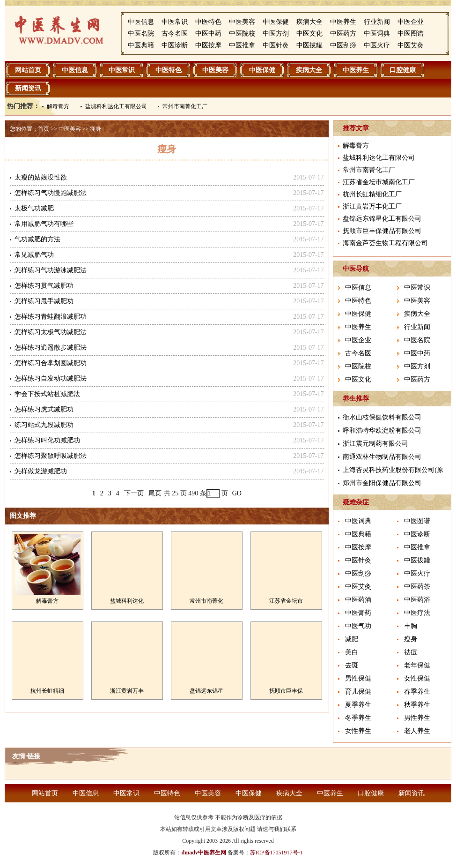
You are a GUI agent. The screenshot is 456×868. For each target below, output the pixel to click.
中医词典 (377, 34)
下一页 (134, 493)
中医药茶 (417, 587)
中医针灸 (276, 45)
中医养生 (343, 22)
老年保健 (417, 665)
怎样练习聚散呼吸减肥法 (51, 456)
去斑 (352, 665)
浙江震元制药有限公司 (375, 444)
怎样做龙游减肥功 (41, 471)
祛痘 (411, 652)
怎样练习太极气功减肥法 (51, 332)
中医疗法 (417, 613)
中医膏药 (358, 613)
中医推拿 (242, 45)
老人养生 (417, 731)
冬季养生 (358, 718)
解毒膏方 (58, 106)
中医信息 (141, 22)
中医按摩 (208, 45)
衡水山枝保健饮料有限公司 (382, 417)
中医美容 (242, 22)
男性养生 (417, 718)
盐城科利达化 (127, 601)
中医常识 (175, 22)
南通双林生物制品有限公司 (382, 457)
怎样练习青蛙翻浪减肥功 (51, 317)
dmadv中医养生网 (203, 853)
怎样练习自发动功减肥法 (51, 378)
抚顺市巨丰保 (286, 691)
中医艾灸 (411, 45)
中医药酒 (358, 600)
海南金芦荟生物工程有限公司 (385, 243)
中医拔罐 (309, 45)
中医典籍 (141, 45)
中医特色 (208, 22)
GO (237, 493)
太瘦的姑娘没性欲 (41, 177)
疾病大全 (309, 22)
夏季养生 (358, 705)
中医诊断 (175, 45)
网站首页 (28, 70)
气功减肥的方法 (37, 239)
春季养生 (417, 692)
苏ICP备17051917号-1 (276, 853)
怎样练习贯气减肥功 (44, 286)
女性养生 (358, 731)
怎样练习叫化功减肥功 (47, 440)
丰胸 (411, 626)
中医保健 (276, 22)
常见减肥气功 (34, 255)
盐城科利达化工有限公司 (116, 106)
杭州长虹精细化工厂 (372, 194)
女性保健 (417, 678)
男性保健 (358, 678)
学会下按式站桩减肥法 (47, 394)
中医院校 (242, 34)
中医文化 (309, 34)
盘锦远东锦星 (206, 691)
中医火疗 (377, 45)
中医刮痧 (343, 45)
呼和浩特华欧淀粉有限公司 (382, 430)
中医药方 (343, 34)
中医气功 (358, 626)
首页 (44, 129)
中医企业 (411, 22)
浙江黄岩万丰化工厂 (372, 206)
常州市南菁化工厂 (185, 106)
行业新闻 (377, 22)
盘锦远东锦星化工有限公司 (382, 219)
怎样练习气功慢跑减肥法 (51, 193)
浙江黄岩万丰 (127, 691)
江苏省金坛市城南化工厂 (379, 182)
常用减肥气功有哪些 (44, 224)
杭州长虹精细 (47, 691)
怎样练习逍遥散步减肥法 (51, 348)
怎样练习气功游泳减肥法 (51, 270)
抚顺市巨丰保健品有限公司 (382, 231)
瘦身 (96, 129)
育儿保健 (358, 692)
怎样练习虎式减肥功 (44, 409)
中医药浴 (417, 600)
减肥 (352, 639)
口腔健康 (403, 70)
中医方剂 (276, 34)
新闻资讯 (28, 88)
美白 (352, 652)
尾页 (155, 493)
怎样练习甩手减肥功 (44, 301)
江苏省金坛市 (286, 601)
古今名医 (175, 34)
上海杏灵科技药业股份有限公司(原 (393, 470)
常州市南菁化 (206, 601)
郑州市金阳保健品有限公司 (382, 483)
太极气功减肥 (34, 208)
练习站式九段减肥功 (44, 425)
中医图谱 (411, 34)
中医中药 (208, 34)
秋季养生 (417, 705)
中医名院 (141, 34)
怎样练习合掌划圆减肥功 (51, 363)
